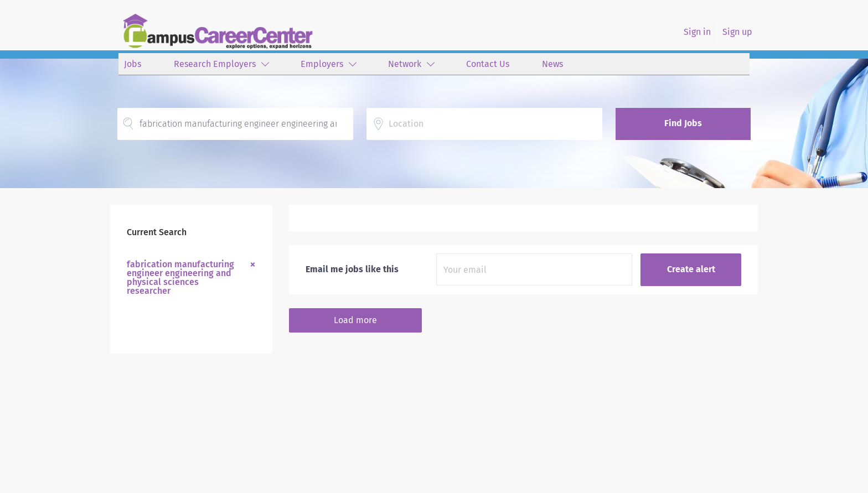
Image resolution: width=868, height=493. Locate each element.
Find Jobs (683, 123)
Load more (355, 320)
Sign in (697, 32)
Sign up (737, 32)
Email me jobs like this (352, 269)
